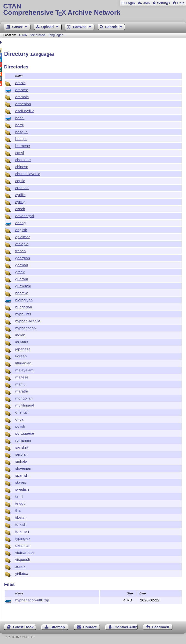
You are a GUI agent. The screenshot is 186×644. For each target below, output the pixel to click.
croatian (22, 187)
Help (181, 3)
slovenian (23, 468)
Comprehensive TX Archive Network (93, 10)
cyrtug (20, 201)
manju (20, 383)
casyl (19, 152)
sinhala (21, 461)
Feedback (161, 626)
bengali (21, 138)
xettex (20, 566)
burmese (23, 145)
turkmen (22, 531)
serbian (21, 454)
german (22, 264)
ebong (20, 222)
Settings (163, 3)
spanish (22, 475)
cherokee (23, 159)
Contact (90, 626)
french (20, 250)
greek (20, 271)
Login (130, 3)
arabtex (22, 89)
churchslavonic (28, 173)
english (21, 229)
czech (20, 208)
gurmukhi (23, 285)
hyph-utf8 (23, 313)
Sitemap (58, 626)
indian (20, 334)
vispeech (23, 559)
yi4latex (22, 573)
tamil (19, 496)
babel (20, 117)
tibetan (21, 517)
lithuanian (23, 362)
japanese (23, 348)
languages (56, 35)
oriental (21, 411)
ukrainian (23, 545)
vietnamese (25, 552)
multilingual (25, 404)
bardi (19, 124)
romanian (23, 440)
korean (21, 355)
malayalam (24, 369)
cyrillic (20, 194)
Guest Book (23, 626)
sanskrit (22, 447)
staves (21, 482)
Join (146, 3)
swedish (22, 489)
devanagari (25, 215)
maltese (22, 376)
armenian (23, 103)
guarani (22, 278)
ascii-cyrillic (25, 110)
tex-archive (38, 35)
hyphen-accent (28, 320)
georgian (23, 257)
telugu (20, 503)
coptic (20, 180)
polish (20, 426)
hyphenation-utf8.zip (32, 599)
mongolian (24, 397)
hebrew (21, 292)
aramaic (22, 96)
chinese (22, 166)
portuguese (25, 433)
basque (21, 131)
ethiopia (22, 243)
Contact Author (126, 626)
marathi (22, 390)
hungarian (24, 306)
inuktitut (22, 341)
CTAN (23, 35)
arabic (20, 82)
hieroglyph (24, 299)
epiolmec (23, 236)
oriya (19, 418)
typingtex (23, 538)
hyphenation (26, 327)
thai (18, 510)
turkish (21, 524)
